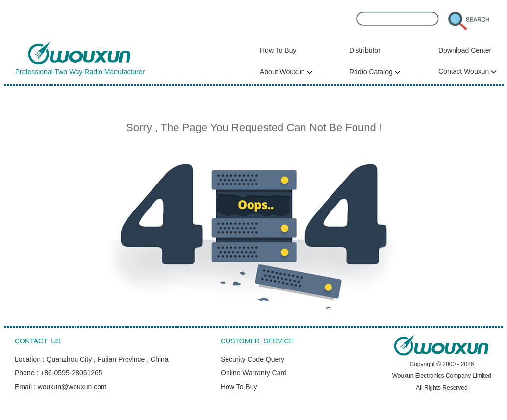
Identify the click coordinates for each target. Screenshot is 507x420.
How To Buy (278, 50)
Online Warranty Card (254, 373)
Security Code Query (253, 359)
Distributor (365, 50)
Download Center (465, 50)
